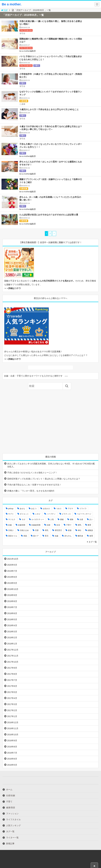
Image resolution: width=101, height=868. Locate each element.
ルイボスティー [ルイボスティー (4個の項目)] (38, 519)
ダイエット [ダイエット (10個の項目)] (24, 514)
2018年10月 (13, 589)
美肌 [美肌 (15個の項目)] (25, 536)
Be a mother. (12, 4)
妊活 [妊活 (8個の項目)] (58, 525)
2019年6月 (12, 577)
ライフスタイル (26, 30)
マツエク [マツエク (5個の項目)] (12, 519)
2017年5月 (12, 692)
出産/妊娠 (24, 101)
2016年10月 (13, 735)
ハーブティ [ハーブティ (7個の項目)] (51, 514)
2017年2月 (12, 710)
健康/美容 (11, 808)
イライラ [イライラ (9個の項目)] (83, 509)
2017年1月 (12, 716)
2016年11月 (13, 728)
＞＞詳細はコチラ (13, 288)
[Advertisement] (50, 422)
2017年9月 (12, 668)
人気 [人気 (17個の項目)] (52, 519)
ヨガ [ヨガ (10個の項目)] (23, 519)
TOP (4, 10)
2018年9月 (12, 595)
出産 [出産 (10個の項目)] (81, 519)
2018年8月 (12, 601)
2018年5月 (12, 619)
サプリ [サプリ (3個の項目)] (11, 514)
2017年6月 (12, 686)
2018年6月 (12, 613)
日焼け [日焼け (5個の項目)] (11, 530)
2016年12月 (13, 722)
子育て (37, 66)
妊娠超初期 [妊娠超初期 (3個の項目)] (36, 525)
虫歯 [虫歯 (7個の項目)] (56, 536)
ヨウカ (22, 33)
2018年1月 (12, 644)
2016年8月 (12, 747)
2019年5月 (12, 583)
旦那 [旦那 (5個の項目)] (37, 530)
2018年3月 (12, 632)
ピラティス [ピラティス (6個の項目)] (66, 514)
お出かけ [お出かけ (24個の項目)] (46, 509)
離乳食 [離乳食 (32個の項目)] (80, 536)
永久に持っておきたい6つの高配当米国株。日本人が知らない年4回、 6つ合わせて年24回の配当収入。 (51, 465)
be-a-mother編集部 (28, 51)
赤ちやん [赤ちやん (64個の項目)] (68, 536)
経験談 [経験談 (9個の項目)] (90, 530)
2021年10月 (13, 559)
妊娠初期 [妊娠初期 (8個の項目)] (22, 525)
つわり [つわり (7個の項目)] (59, 509)
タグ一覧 (93, 542)
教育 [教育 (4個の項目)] (89, 525)
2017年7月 (12, 680)
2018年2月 (12, 638)
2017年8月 (12, 674)
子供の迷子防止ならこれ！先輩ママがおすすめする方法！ (34, 485)
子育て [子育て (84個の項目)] (69, 525)
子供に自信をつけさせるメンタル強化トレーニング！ (32, 473)
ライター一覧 (12, 838)
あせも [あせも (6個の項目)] (22, 509)
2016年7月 (12, 753)
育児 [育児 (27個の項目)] (47, 536)
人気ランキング (13, 825)
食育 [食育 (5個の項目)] (91, 536)
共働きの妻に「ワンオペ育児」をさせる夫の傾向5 (31, 491)
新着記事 (10, 844)
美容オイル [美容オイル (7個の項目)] (13, 536)
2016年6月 (12, 759)
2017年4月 (12, 698)
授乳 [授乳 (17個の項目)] (80, 525)
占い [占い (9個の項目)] (91, 519)
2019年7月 (12, 571)
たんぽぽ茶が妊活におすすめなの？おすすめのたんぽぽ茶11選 (49, 215)
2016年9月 (12, 741)
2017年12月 (13, 650)
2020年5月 (12, 565)
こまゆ (22, 104)
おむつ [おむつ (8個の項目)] (34, 509)
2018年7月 (12, 607)
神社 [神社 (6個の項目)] (80, 530)
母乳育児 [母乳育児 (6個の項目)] (58, 530)
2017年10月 (13, 662)
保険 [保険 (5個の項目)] (72, 519)
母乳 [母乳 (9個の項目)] (47, 530)
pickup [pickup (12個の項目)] (11, 509)
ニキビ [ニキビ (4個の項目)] (38, 514)
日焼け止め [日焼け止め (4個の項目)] (24, 530)
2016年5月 (12, 765)
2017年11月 (13, 656)
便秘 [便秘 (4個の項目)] (62, 519)
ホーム (9, 789)
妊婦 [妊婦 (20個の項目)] (48, 525)
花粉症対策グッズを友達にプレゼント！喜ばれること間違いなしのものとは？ (44, 479)
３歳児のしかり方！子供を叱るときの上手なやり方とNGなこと (49, 109)
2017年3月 (12, 704)
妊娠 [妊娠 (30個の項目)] (10, 525)
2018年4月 (12, 625)
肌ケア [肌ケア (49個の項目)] (36, 536)
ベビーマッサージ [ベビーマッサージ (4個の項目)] (84, 514)
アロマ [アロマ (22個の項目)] (70, 509)
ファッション (12, 814)
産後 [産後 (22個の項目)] (70, 530)
